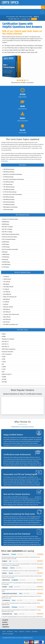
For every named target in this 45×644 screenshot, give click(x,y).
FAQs (16, 631)
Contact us (22, 631)
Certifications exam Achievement (17, 455)
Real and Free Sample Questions (17, 494)
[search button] (43, 7)
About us (28, 631)
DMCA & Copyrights (8, 634)
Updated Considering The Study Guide (19, 514)
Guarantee (35, 631)
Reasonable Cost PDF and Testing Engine (20, 474)
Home (4, 631)
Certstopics (32, 497)
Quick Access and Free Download (17, 534)
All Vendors (10, 631)
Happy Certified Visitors (13, 435)
